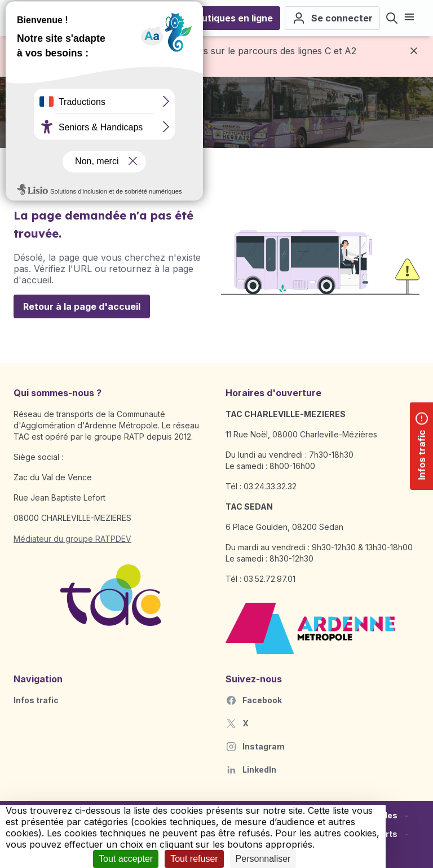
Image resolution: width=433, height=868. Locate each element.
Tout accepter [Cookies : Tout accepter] (126, 859)
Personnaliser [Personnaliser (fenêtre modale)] (263, 859)
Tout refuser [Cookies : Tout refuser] (194, 859)
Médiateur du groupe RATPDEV (72, 539)
